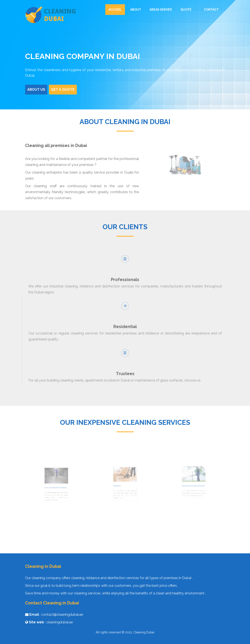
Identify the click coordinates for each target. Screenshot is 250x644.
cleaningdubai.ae (60, 622)
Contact (211, 10)
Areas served (161, 10)
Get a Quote (64, 89)
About (136, 10)
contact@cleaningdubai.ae (62, 615)
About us (38, 89)
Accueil (115, 10)
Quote (186, 10)
